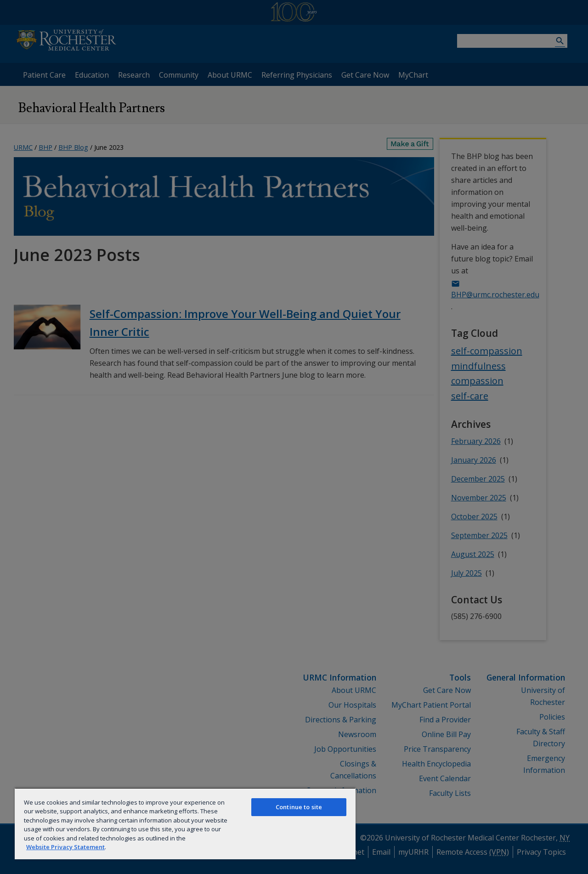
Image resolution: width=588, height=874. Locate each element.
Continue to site (299, 807)
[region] (185, 823)
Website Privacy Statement (65, 847)
